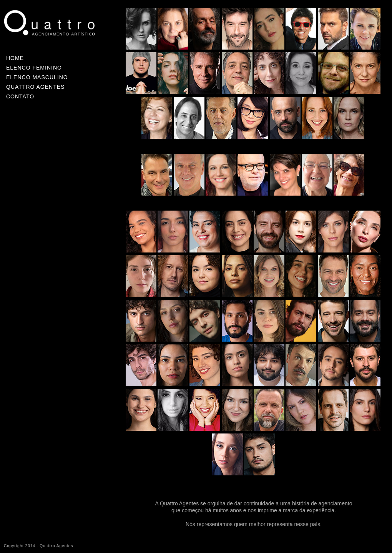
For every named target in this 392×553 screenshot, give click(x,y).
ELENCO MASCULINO (37, 77)
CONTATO (20, 96)
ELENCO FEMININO (34, 68)
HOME (15, 58)
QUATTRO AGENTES (35, 87)
